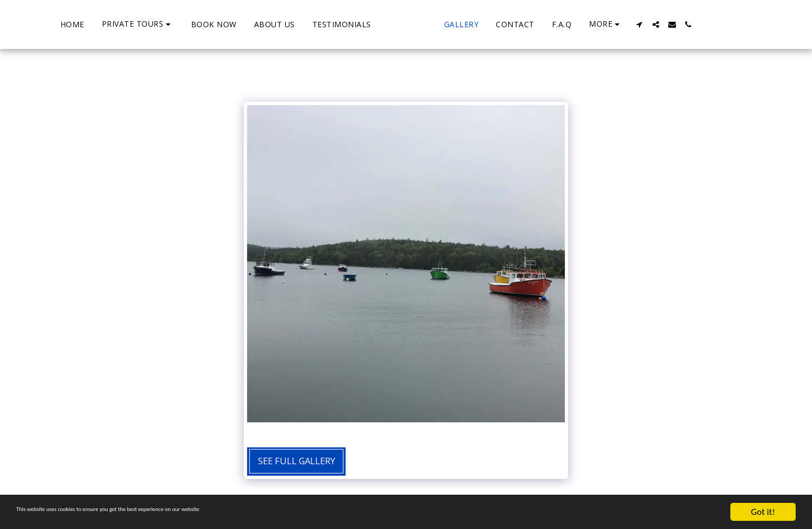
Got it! (763, 512)
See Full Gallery (297, 461)
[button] (96, 24)
